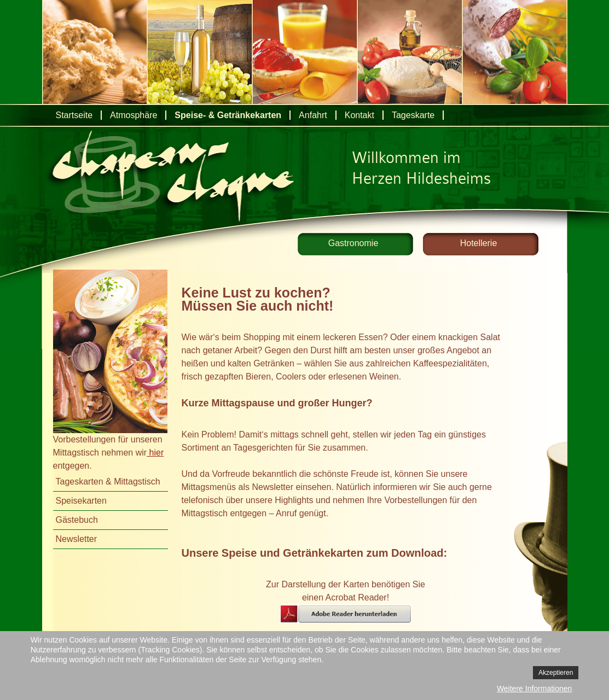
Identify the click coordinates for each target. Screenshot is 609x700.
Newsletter (77, 539)
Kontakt (359, 115)
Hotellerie (479, 243)
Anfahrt (313, 115)
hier (155, 453)
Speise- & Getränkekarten (228, 115)
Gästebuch (77, 520)
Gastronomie (353, 243)
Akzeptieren (556, 673)
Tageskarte (413, 115)
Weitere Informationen (534, 689)
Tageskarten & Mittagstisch (108, 482)
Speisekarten (81, 501)
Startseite (74, 115)
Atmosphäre (134, 115)
